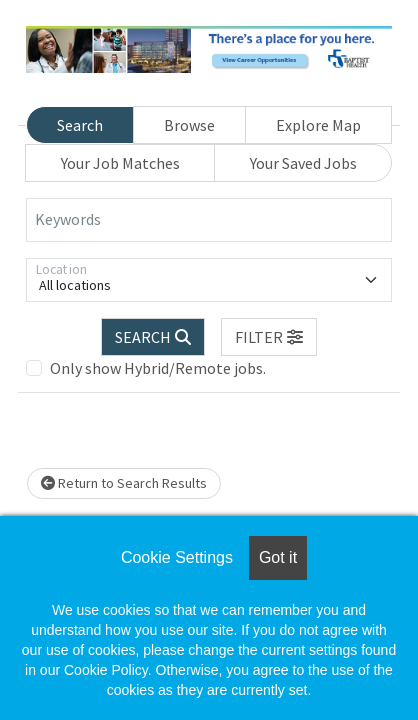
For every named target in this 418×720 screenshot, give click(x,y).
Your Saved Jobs (303, 163)
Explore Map (318, 125)
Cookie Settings (177, 557)
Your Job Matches (120, 163)
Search (80, 125)
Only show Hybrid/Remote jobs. (158, 368)
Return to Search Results (124, 483)
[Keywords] (209, 220)
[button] (269, 337)
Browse (189, 125)
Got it (278, 557)
